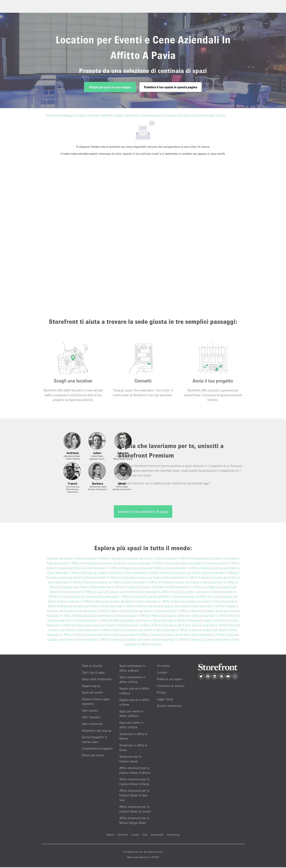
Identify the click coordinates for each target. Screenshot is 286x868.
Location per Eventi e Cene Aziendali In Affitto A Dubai (172, 578)
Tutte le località (92, 667)
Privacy (162, 693)
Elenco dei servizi (93, 756)
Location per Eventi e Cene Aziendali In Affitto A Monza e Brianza (117, 607)
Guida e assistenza (169, 707)
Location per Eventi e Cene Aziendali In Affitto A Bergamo (95, 569)
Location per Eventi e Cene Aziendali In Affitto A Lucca (182, 597)
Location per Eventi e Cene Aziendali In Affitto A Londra (106, 597)
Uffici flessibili (91, 718)
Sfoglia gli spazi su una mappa (110, 87)
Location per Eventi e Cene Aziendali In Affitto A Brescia (135, 574)
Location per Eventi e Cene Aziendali (138, 115)
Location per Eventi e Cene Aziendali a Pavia (196, 115)
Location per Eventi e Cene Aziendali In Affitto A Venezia (85, 640)
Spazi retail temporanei (97, 680)
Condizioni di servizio (171, 687)
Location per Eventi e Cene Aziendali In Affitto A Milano (146, 602)
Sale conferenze (92, 725)
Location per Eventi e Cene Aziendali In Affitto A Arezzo (138, 564)
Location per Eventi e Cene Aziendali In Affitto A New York (86, 612)
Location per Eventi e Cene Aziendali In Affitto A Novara (164, 612)
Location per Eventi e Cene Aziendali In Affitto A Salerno (86, 631)
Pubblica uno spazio (170, 680)
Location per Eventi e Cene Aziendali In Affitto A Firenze (134, 583)
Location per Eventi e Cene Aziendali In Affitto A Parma (85, 621)
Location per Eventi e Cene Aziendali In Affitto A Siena (163, 631)
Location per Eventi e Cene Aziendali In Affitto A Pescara (162, 621)
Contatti (162, 673)
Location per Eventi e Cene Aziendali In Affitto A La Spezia (179, 588)
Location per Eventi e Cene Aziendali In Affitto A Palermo (125, 617)
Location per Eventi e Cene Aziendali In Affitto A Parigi (202, 617)
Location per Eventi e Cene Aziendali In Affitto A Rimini (126, 626)
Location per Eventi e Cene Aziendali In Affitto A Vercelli (163, 640)
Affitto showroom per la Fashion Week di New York (134, 796)
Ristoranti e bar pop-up (97, 731)
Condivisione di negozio (97, 749)
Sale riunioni (90, 711)
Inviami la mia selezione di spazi (143, 513)
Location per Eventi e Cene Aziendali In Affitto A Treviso (123, 636)
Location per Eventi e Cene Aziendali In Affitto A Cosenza (95, 578)
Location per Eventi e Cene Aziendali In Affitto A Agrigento (86, 559)
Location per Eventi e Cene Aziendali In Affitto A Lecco (145, 593)
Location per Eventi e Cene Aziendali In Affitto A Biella (173, 569)
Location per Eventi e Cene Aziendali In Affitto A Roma (202, 626)
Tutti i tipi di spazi (93, 673)
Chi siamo (163, 667)
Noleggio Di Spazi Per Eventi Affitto (86, 115)
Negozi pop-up (91, 687)
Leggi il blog (165, 700)
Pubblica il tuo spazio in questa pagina (171, 87)
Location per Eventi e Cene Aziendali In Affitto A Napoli (200, 607)
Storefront (53, 115)
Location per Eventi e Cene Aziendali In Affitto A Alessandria (168, 559)
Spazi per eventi (92, 693)
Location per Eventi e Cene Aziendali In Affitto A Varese (200, 636)
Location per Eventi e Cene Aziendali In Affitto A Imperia (100, 588)
